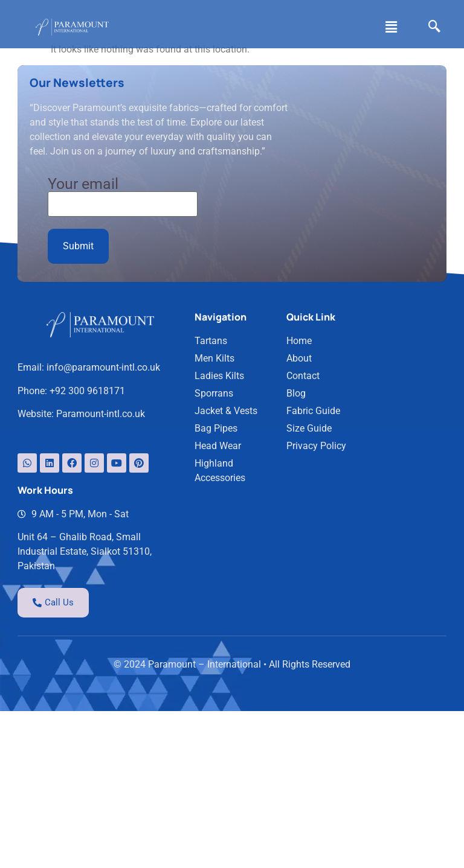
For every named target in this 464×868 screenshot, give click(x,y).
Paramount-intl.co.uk (101, 327)
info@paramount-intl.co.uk (104, 280)
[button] (389, 27)
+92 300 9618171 (88, 303)
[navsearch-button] (433, 27)
